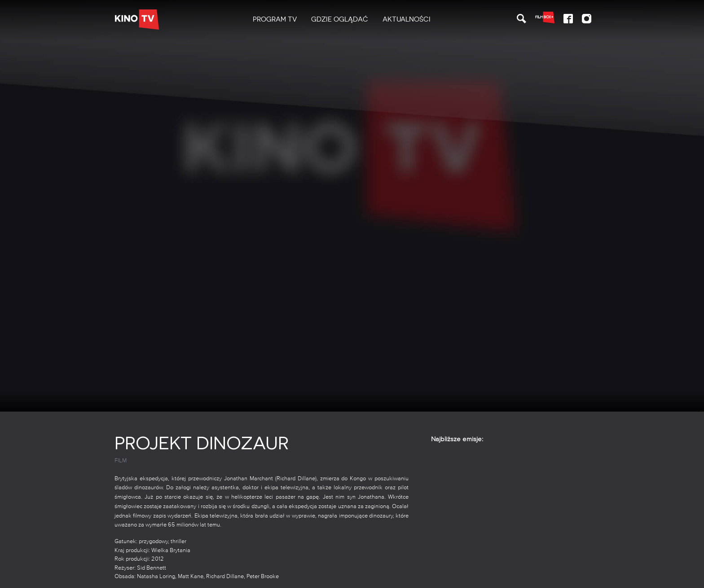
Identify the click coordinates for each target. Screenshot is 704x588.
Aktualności (407, 19)
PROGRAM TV (275, 19)
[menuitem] (275, 20)
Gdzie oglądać (340, 19)
